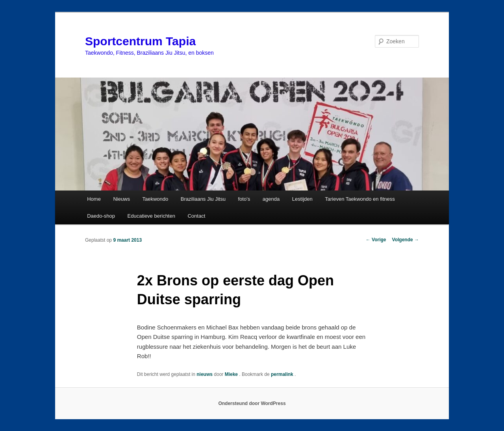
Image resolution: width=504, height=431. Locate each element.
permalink (283, 374)
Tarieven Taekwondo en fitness (360, 199)
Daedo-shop (101, 216)
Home (94, 199)
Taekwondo (156, 199)
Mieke (232, 374)
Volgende (406, 240)
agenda (271, 199)
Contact (196, 216)
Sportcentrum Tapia (140, 41)
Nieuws (121, 199)
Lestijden (302, 199)
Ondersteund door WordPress (252, 403)
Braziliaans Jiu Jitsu (203, 199)
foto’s (244, 199)
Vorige (376, 240)
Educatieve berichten (151, 216)
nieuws (205, 374)
